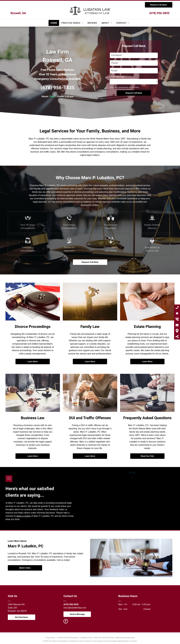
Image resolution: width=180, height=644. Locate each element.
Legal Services (117, 77)
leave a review (23, 516)
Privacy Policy (50, 638)
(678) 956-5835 (159, 13)
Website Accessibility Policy (125, 638)
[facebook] (66, 622)
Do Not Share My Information (68, 638)
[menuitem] (54, 23)
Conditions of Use (86, 638)
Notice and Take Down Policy (104, 638)
